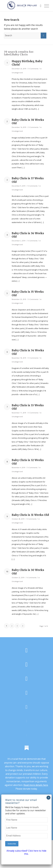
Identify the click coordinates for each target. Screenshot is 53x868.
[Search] (39, 6)
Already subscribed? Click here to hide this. (26, 852)
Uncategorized (17, 73)
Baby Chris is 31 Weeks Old (30, 515)
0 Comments (33, 69)
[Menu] (45, 6)
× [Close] (49, 798)
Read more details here (36, 785)
